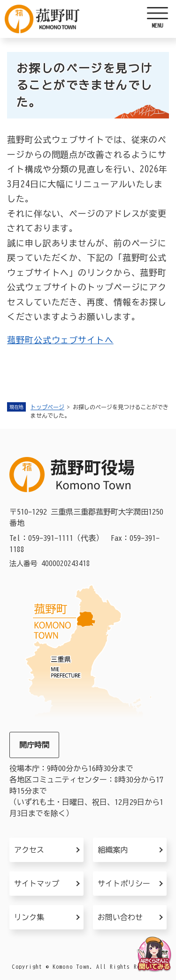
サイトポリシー (124, 884)
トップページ (47, 407)
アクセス (29, 850)
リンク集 (29, 917)
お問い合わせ (120, 917)
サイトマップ (37, 884)
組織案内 (113, 850)
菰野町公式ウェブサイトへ (60, 340)
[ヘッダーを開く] (157, 19)
